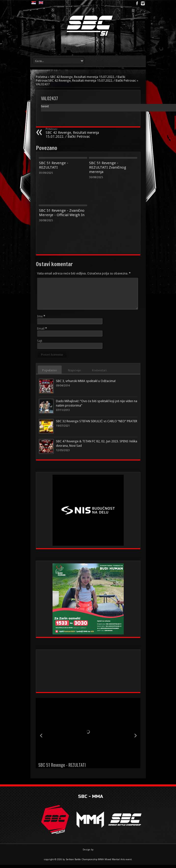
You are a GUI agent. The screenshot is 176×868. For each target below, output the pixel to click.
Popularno (50, 370)
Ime (40, 316)
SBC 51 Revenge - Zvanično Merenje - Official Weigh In (62, 213)
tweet (45, 106)
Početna (42, 77)
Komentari (100, 370)
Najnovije (75, 370)
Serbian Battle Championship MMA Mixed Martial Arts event (99, 859)
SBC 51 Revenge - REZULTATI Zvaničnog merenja (108, 167)
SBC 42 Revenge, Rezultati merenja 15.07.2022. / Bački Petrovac (76, 133)
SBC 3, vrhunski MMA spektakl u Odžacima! (86, 381)
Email (41, 329)
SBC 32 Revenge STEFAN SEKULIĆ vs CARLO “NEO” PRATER (97, 421)
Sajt (40, 341)
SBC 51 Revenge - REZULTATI (54, 165)
